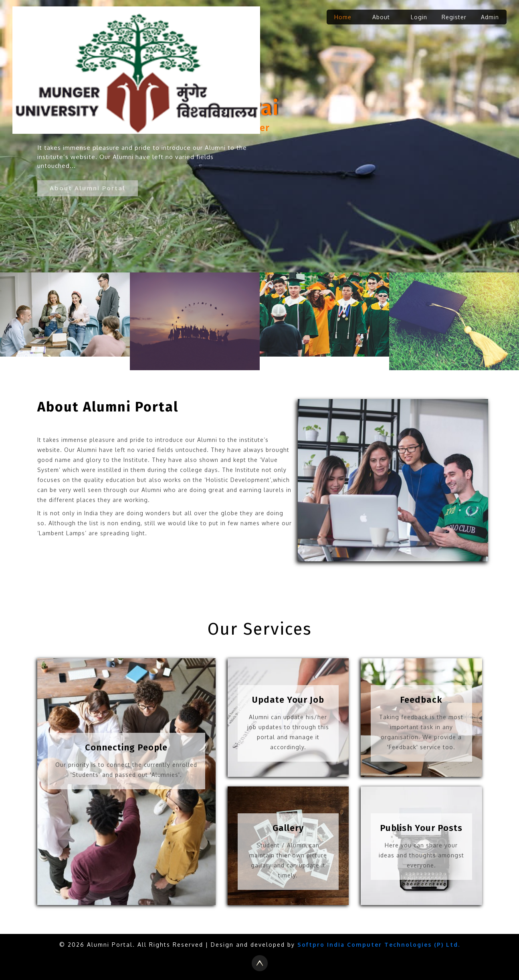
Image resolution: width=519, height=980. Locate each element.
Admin (490, 17)
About (381, 17)
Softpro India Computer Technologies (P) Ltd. (379, 945)
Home (343, 17)
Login (419, 17)
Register (454, 17)
